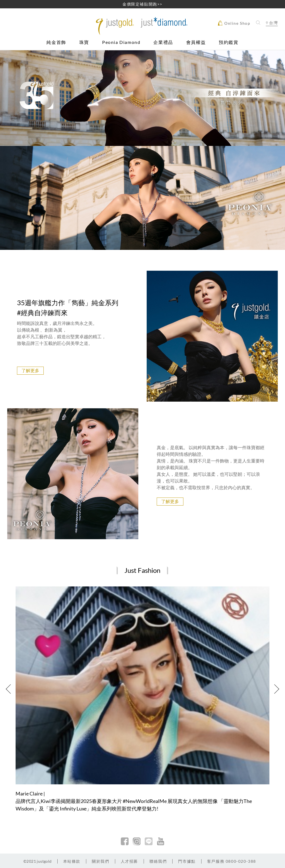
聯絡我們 (158, 861)
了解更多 (30, 370)
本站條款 (72, 861)
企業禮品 (163, 42)
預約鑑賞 (229, 42)
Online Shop (234, 23)
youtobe (161, 841)
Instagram (137, 841)
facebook (125, 841)
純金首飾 (56, 42)
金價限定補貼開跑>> (142, 4)
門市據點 (187, 861)
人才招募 (129, 861)
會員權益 (196, 42)
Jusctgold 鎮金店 (142, 26)
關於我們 (100, 861)
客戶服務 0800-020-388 (232, 861)
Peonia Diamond (121, 42)
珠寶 (84, 42)
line (149, 841)
